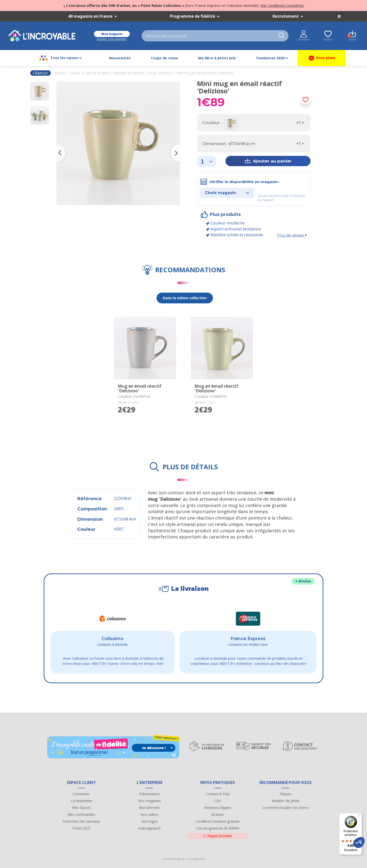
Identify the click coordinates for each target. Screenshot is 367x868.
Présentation (150, 794)
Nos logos (150, 821)
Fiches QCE (81, 828)
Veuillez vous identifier (112, 39)
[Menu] (359, 816)
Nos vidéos (150, 814)
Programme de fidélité (195, 16)
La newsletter (81, 801)
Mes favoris (81, 808)
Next (177, 146)
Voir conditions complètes (282, 5)
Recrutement (288, 16)
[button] (359, 843)
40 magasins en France (92, 16)
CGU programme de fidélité (217, 828)
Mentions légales (218, 808)
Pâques (286, 794)
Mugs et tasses (160, 73)
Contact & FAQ (218, 794)
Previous (59, 146)
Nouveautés (120, 58)
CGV (217, 801)
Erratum (218, 814)
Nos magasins (150, 801)
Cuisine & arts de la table (89, 73)
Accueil (60, 73)
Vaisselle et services (129, 73)
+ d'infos (303, 581)
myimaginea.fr (149, 828)
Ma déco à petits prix (217, 58)
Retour (40, 73)
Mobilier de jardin (286, 801)
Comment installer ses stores (286, 808)
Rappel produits (218, 836)
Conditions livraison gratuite (218, 821)
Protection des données (81, 821)
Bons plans (321, 58)
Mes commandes (81, 814)
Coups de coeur (164, 58)
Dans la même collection (185, 298)
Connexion (81, 794)
